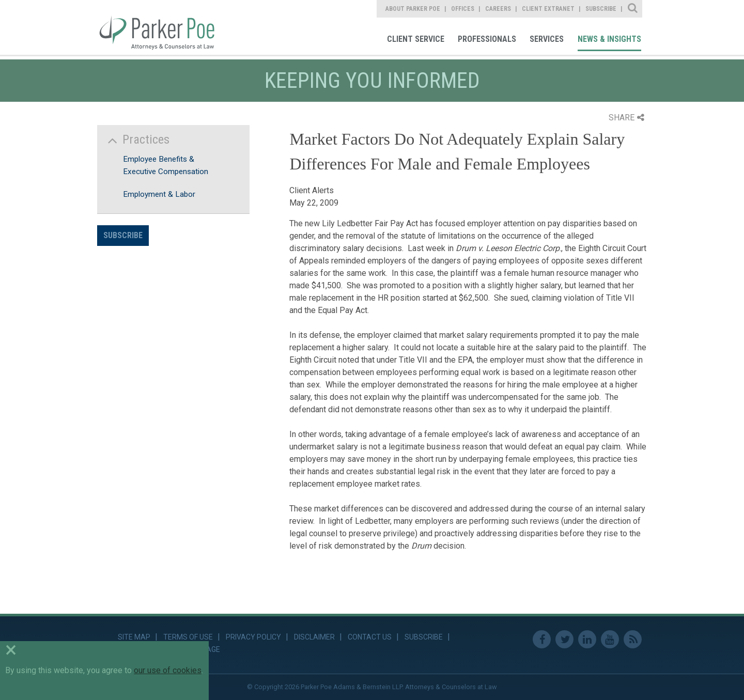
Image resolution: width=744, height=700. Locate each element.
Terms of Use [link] (188, 637)
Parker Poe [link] (163, 27)
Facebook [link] (542, 639)
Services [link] (547, 39)
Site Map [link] (134, 637)
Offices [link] (463, 9)
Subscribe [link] (601, 9)
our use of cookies (168, 670)
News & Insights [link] (609, 39)
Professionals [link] (487, 39)
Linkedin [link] (587, 639)
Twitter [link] (564, 639)
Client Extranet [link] (548, 9)
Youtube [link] (610, 639)
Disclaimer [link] (314, 637)
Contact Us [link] (370, 637)
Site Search (633, 9)
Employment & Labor (159, 194)
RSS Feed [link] (633, 639)
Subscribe (123, 235)
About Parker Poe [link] (413, 9)
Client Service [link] (416, 39)
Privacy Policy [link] (253, 637)
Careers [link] (498, 9)
